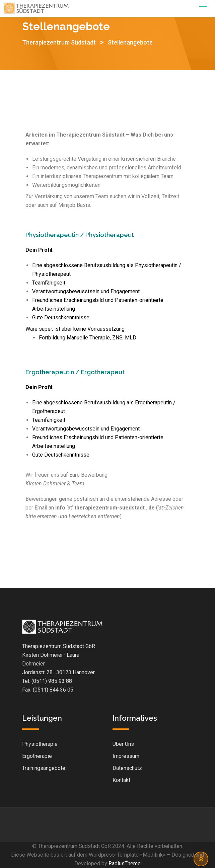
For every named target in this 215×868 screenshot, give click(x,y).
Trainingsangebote (44, 768)
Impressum (126, 756)
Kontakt (121, 780)
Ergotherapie (37, 756)
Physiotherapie (40, 744)
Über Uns (123, 744)
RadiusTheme (125, 863)
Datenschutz (127, 768)
